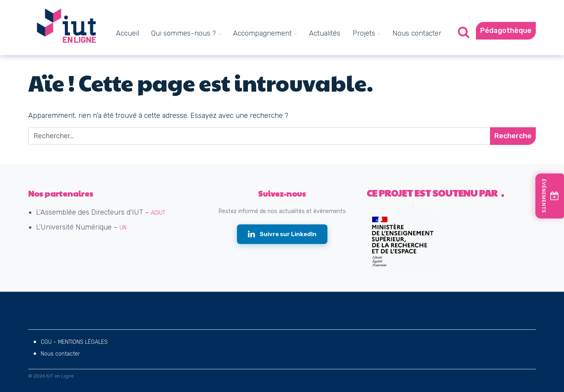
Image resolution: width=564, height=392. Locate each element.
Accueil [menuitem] (127, 33)
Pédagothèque (506, 31)
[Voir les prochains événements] (550, 196)
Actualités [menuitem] (325, 33)
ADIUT (158, 213)
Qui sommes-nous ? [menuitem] (183, 33)
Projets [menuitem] (364, 33)
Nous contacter (60, 354)
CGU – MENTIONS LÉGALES (74, 342)
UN (123, 228)
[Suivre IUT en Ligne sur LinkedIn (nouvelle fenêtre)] (282, 234)
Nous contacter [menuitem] (417, 33)
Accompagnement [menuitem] (262, 33)
